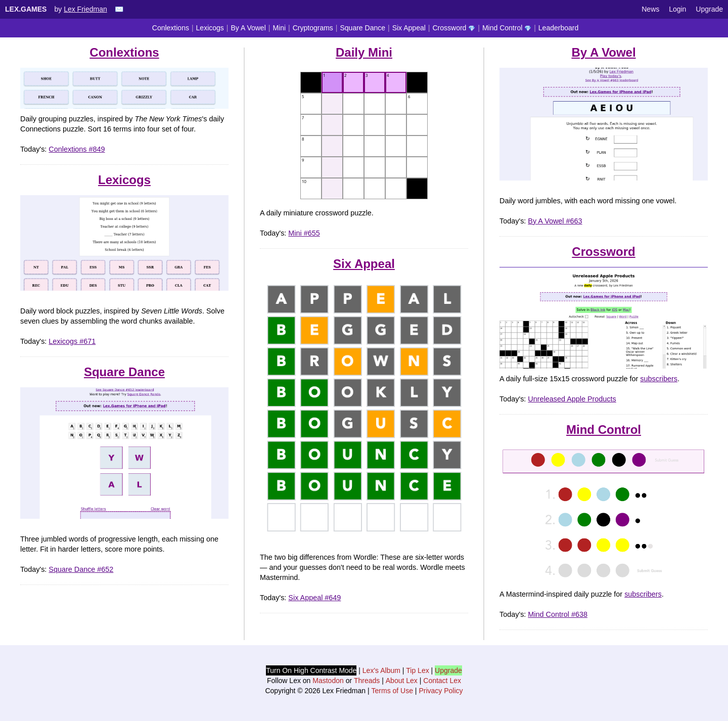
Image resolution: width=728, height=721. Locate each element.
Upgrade (709, 9)
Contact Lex (442, 681)
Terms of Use (392, 691)
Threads (367, 681)
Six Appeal (409, 28)
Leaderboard (558, 28)
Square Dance (363, 28)
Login (677, 9)
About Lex (402, 681)
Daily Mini (364, 52)
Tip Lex (417, 670)
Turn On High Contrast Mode (311, 670)
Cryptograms (313, 28)
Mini (279, 28)
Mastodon (328, 681)
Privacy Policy (441, 691)
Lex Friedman (85, 9)
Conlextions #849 (77, 149)
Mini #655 (304, 233)
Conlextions (171, 28)
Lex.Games (26, 9)
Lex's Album (381, 670)
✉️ (119, 9)
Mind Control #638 (558, 614)
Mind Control (507, 28)
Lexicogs (210, 28)
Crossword (454, 28)
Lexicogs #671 (72, 341)
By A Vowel (248, 28)
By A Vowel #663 (555, 221)
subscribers (659, 379)
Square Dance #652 (81, 569)
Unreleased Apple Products (572, 399)
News (650, 9)
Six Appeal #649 (314, 598)
